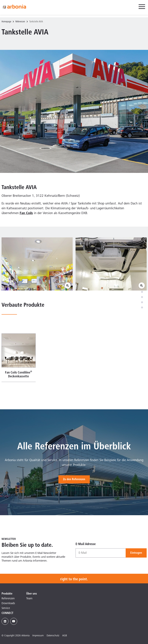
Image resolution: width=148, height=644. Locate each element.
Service (6, 608)
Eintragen (136, 553)
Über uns (32, 594)
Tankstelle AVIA (36, 22)
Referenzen (20, 22)
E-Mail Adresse (86, 544)
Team (29, 599)
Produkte (7, 594)
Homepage (6, 22)
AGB (65, 636)
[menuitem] (142, 9)
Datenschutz (53, 636)
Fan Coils (26, 213)
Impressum (38, 636)
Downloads (8, 603)
